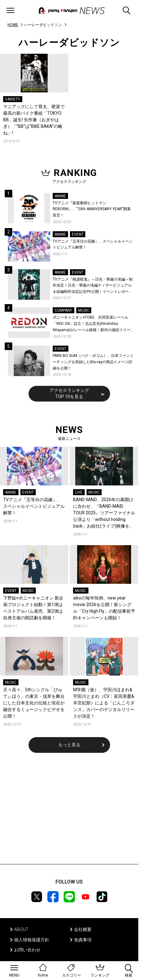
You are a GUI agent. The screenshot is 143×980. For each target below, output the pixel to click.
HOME (13, 25)
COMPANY (63, 310)
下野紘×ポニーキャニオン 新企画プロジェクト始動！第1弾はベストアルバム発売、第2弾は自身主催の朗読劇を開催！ (33, 608)
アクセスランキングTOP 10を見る (69, 393)
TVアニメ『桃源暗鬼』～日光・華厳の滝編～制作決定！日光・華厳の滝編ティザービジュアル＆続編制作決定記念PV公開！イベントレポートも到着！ (93, 286)
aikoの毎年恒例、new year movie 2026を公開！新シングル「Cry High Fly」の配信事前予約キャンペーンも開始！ (104, 608)
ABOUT (21, 929)
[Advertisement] (69, 813)
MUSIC (84, 310)
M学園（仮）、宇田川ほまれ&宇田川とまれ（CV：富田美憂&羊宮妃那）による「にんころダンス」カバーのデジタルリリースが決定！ (104, 703)
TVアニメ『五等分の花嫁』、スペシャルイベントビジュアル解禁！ (93, 244)
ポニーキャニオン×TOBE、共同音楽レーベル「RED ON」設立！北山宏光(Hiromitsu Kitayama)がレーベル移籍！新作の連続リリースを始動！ (92, 324)
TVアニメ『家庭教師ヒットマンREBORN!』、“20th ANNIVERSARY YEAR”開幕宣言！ (92, 209)
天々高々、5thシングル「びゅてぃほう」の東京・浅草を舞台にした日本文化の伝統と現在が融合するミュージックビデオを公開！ (34, 703)
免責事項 (83, 940)
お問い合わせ (27, 950)
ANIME (60, 196)
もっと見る (69, 745)
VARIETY (13, 99)
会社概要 (83, 929)
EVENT (78, 234)
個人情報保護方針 (32, 940)
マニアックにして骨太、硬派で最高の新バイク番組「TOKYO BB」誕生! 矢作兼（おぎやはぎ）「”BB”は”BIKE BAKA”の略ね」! (34, 120)
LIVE (79, 492)
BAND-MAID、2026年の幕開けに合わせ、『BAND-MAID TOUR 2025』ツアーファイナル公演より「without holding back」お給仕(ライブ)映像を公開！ (104, 513)
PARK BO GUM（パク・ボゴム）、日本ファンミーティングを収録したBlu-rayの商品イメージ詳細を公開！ (93, 362)
